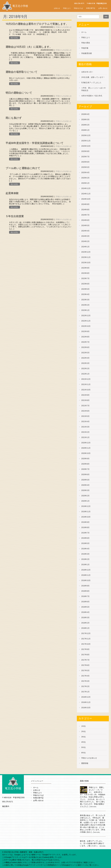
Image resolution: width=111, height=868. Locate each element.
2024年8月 (85, 210)
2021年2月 (85, 432)
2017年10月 (86, 644)
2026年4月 (85, 114)
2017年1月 (85, 692)
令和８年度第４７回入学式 (92, 96)
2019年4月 (85, 549)
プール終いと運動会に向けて (23, 168)
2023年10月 (86, 263)
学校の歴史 (86, 43)
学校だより (67, 8)
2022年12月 (86, 316)
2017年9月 (85, 649)
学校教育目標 (87, 53)
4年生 (84, 742)
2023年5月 (85, 289)
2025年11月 (86, 141)
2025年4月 (85, 173)
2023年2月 (85, 305)
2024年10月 (86, 199)
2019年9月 (85, 522)
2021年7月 (85, 406)
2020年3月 (85, 490)
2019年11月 (86, 512)
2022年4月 (85, 358)
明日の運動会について (19, 93)
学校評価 (85, 48)
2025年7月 (85, 157)
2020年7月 (85, 469)
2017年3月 (85, 681)
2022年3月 (85, 363)
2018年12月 (86, 570)
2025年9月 (85, 151)
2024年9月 (85, 204)
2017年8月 (85, 655)
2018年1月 (85, 628)
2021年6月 (85, 411)
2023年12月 (86, 252)
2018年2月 (85, 623)
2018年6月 (85, 602)
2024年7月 (85, 215)
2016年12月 (86, 697)
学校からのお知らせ (64, 27)
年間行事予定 (91, 8)
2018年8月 (85, 591)
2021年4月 (85, 422)
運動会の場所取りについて (22, 72)
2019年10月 (86, 517)
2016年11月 (86, 702)
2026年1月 (85, 130)
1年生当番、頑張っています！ (93, 77)
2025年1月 (85, 183)
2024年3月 (85, 236)
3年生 (84, 737)
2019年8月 (85, 527)
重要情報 (85, 763)
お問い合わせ (103, 8)
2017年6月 (85, 665)
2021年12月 (86, 379)
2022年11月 (86, 321)
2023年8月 (85, 273)
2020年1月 (85, 501)
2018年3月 (85, 618)
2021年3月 (85, 427)
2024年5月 (85, 225)
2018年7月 (85, 596)
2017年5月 (85, 671)
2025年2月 (85, 178)
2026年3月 (85, 120)
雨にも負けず (14, 118)
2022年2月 (85, 369)
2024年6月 (85, 220)
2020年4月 (85, 485)
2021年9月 (85, 395)
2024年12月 (86, 188)
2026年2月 (85, 125)
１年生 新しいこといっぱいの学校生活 (93, 89)
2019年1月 (85, 565)
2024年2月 (85, 241)
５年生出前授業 (15, 216)
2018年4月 (85, 612)
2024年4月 (85, 231)
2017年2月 (85, 686)
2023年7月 (85, 278)
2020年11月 (86, 448)
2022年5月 (85, 353)
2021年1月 (85, 437)
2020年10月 (86, 453)
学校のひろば (78, 8)
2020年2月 (85, 496)
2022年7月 (85, 342)
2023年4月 (85, 294)
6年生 (84, 753)
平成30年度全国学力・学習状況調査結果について (35, 143)
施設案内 (6, 806)
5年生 (84, 747)
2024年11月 (86, 194)
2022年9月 (85, 331)
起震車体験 (12, 193)
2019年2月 (85, 559)
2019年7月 (85, 533)
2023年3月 (85, 300)
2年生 (84, 731)
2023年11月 (86, 257)
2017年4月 (85, 676)
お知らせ (57, 8)
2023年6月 (85, 284)
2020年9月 (85, 459)
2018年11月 (86, 575)
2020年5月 (85, 480)
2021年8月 (85, 400)
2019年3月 (85, 554)
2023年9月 (85, 268)
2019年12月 (86, 506)
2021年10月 (86, 390)
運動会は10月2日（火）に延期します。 (29, 47)
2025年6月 (85, 162)
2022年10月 (86, 326)
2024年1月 (85, 247)
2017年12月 (86, 633)
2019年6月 (85, 538)
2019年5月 (85, 543)
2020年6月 (85, 474)
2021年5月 (85, 416)
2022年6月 (85, 347)
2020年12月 (86, 443)
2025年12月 (86, 135)
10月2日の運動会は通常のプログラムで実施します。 (37, 24)
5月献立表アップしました (91, 83)
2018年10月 (86, 580)
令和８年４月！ (87, 72)
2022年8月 (85, 337)
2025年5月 (85, 167)
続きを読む (15, 38)
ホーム (84, 32)
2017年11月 (86, 639)
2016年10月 (86, 708)
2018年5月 (85, 607)
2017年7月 (85, 660)
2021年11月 (86, 384)
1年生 (84, 726)
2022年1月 (85, 374)
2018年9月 (85, 586)
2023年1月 (85, 310)
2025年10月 (86, 146)
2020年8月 (85, 464)
